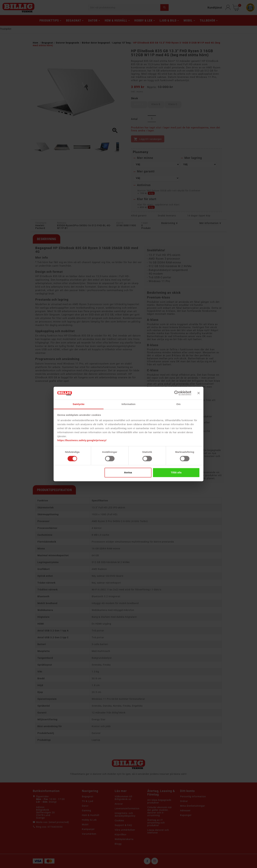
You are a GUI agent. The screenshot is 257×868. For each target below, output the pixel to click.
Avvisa (128, 472)
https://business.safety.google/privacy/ (82, 440)
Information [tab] (128, 404)
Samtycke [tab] (79, 404)
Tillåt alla (176, 472)
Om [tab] (178, 404)
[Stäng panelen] (199, 393)
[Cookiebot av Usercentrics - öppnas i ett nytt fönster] (177, 393)
